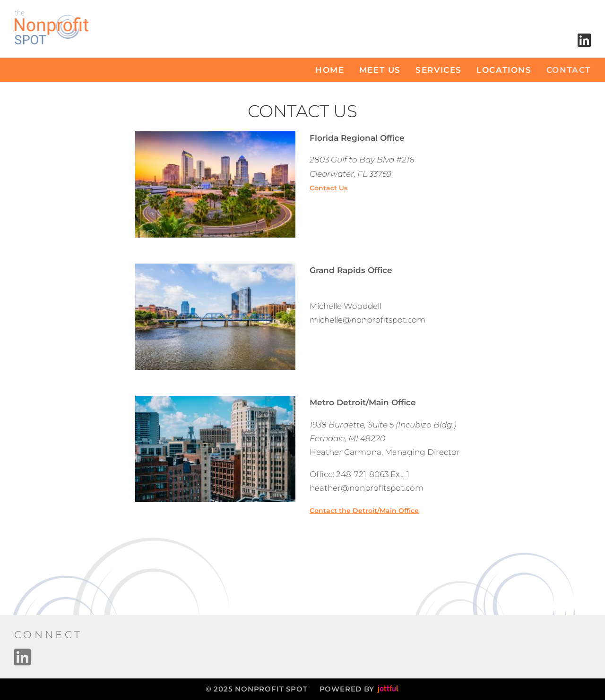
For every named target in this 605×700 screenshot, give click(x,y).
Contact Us (328, 188)
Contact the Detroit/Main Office (364, 511)
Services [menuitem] (439, 70)
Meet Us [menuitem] (380, 70)
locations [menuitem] (504, 70)
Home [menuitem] (330, 70)
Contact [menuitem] (569, 70)
